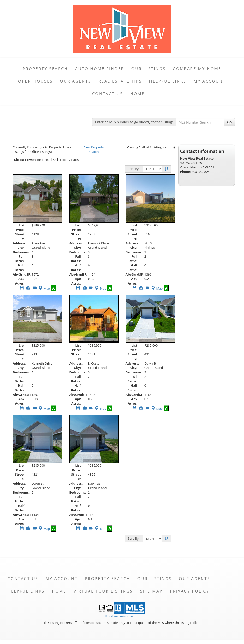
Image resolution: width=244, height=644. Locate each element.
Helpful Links (168, 81)
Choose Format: (25, 160)
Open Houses (36, 81)
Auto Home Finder (100, 69)
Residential (45, 160)
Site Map (151, 591)
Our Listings (149, 69)
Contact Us (108, 94)
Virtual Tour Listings (103, 591)
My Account (210, 81)
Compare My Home (197, 69)
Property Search (45, 69)
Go (229, 122)
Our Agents (76, 81)
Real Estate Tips (120, 81)
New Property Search (94, 149)
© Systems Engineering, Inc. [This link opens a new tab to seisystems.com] (122, 616)
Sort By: (134, 169)
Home (137, 94)
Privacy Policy (190, 591)
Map (44, 288)
